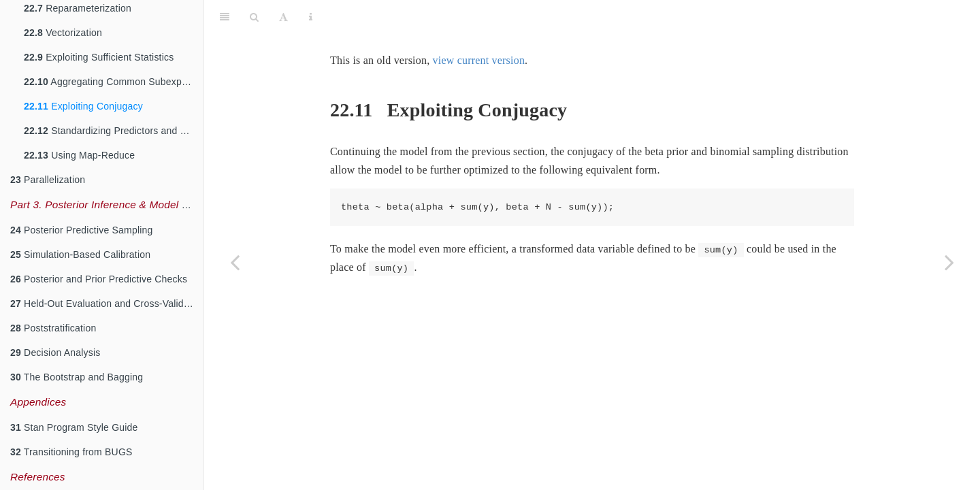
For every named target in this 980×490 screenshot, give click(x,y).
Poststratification (53, 328)
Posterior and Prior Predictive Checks (99, 279)
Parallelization (48, 180)
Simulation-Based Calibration (80, 255)
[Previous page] (235, 262)
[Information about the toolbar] (311, 17)
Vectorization (63, 33)
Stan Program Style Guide (74, 427)
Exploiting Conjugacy (83, 106)
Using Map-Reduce (79, 155)
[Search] (254, 17)
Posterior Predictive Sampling (82, 230)
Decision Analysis (55, 353)
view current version (479, 60)
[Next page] (949, 262)
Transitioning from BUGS (71, 452)
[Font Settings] (283, 17)
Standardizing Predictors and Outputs (114, 131)
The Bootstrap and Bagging (77, 377)
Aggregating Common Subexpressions (114, 82)
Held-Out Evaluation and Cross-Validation (107, 304)
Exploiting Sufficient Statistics (99, 57)
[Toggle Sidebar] (225, 17)
